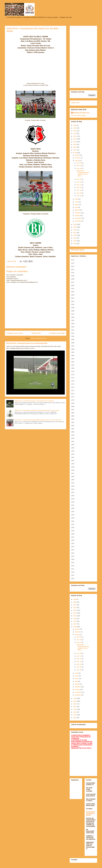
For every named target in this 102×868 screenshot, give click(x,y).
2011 (75, 134)
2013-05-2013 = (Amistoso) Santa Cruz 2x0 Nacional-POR (27, 343)
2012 (75, 136)
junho (77, 205)
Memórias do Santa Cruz (81, 113)
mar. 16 (79, 187)
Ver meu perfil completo (78, 115)
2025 (75, 241)
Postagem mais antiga (57, 333)
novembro (78, 218)
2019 (75, 224)
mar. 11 (79, 185)
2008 (75, 125)
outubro (77, 215)
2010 (75, 131)
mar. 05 (79, 168)
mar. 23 (79, 190)
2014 (75, 142)
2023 (75, 235)
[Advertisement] (83, 57)
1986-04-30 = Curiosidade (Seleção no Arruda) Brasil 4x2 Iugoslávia (34, 401)
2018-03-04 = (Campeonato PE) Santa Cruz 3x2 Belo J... (83, 173)
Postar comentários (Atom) (38, 338)
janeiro (77, 155)
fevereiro (78, 158)
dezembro (78, 221)
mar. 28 (79, 193)
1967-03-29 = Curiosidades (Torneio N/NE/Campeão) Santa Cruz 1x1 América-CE (38, 420)
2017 (75, 150)
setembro (78, 213)
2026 (75, 244)
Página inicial (36, 333)
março (77, 160)
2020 (75, 227)
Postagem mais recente (15, 333)
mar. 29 (79, 196)
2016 (75, 147)
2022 (75, 233)
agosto (77, 210)
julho (77, 207)
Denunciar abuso (78, 250)
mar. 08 (79, 179)
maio (77, 202)
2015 (75, 144)
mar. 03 (79, 166)
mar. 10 (79, 182)
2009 (75, 128)
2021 (75, 230)
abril (76, 199)
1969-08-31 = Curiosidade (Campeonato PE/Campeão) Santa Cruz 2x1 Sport (37, 410)
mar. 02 (79, 163)
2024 (75, 238)
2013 (75, 139)
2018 (75, 153)
